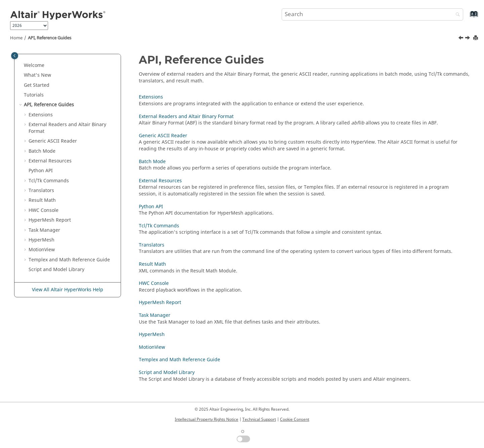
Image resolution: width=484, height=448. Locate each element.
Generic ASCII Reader (163, 136)
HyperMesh (152, 334)
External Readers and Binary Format (67, 128)
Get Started (37, 85)
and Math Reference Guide (69, 260)
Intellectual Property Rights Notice (207, 419)
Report (50, 220)
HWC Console (44, 210)
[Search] (456, 15)
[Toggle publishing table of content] (15, 56)
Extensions (41, 115)
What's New (37, 75)
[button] (21, 66)
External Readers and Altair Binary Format (186, 117)
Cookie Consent (295, 419)
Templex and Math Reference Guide (179, 360)
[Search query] (372, 14)
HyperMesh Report (160, 303)
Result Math (42, 200)
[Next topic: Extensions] (468, 39)
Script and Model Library (56, 270)
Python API (151, 207)
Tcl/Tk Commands (49, 181)
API (41, 171)
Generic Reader (53, 141)
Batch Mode (42, 151)
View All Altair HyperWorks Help (68, 290)
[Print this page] (476, 38)
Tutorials (34, 95)
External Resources (50, 161)
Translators (41, 191)
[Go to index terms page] (467, 17)
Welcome (34, 65)
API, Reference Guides (50, 38)
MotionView (152, 347)
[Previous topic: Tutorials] (461, 39)
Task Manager (44, 230)
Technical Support (259, 419)
